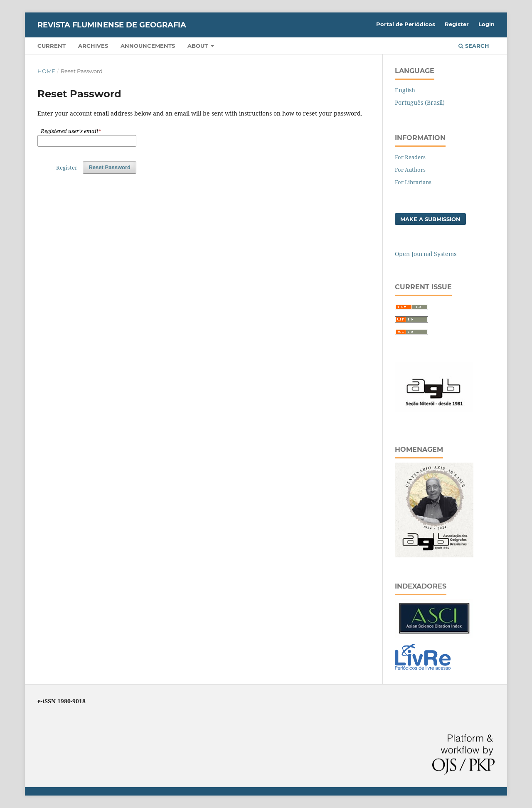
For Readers (410, 157)
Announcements (148, 46)
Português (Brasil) (420, 102)
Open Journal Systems (426, 254)
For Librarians (413, 182)
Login (486, 24)
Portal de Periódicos (406, 24)
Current (52, 46)
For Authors (410, 170)
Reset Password (110, 167)
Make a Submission (430, 219)
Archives (93, 46)
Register (457, 24)
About (198, 46)
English (405, 90)
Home (46, 71)
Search (474, 46)
